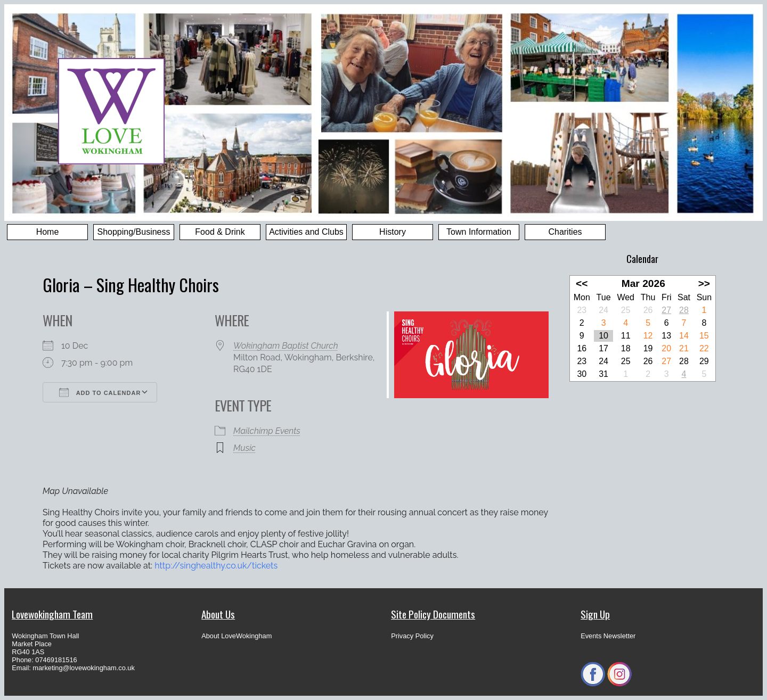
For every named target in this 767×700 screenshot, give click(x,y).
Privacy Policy (412, 636)
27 (666, 310)
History (393, 232)
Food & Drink (220, 232)
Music (244, 448)
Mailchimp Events (267, 431)
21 (684, 348)
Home (48, 232)
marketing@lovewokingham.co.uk (84, 668)
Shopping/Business (134, 232)
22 (704, 348)
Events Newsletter (608, 636)
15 (704, 336)
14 (684, 336)
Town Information (479, 232)
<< (582, 283)
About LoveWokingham (236, 636)
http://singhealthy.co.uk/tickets (216, 566)
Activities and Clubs (306, 232)
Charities (565, 232)
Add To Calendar (100, 392)
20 (666, 348)
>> (704, 283)
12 (648, 336)
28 (684, 310)
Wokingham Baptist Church (286, 346)
